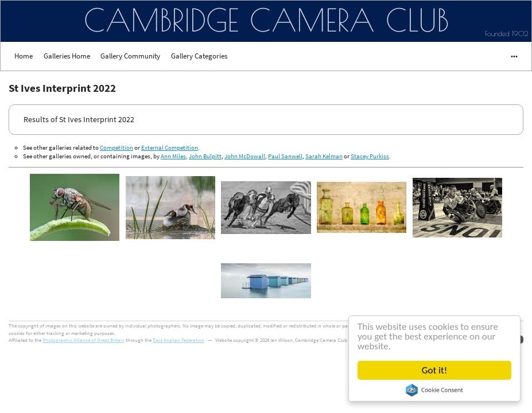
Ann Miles (173, 156)
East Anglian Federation (178, 340)
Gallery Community (130, 56)
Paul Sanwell (285, 156)
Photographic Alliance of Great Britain (84, 340)
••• (509, 56)
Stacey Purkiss (370, 156)
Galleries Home (67, 56)
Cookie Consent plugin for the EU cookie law (434, 390)
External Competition (170, 147)
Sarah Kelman (324, 156)
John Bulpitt (205, 156)
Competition (117, 147)
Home (24, 56)
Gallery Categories (199, 56)
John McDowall (245, 156)
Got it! (434, 370)
